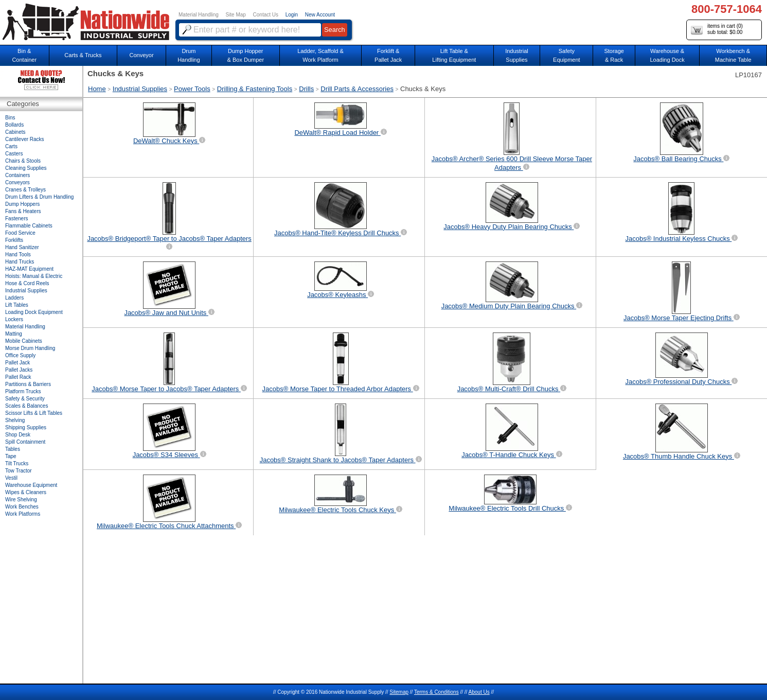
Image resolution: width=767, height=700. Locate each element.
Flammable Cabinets (29, 226)
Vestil (11, 478)
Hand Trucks (20, 262)
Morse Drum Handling (30, 348)
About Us (479, 692)
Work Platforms (23, 514)
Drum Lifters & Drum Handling (39, 197)
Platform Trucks (23, 391)
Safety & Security (25, 399)
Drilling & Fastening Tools (255, 89)
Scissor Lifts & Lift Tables (34, 413)
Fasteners (16, 218)
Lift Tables (17, 305)
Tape (11, 456)
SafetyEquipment (567, 55)
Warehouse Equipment (31, 485)
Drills (306, 89)
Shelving (15, 420)
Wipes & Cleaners (26, 492)
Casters (14, 154)
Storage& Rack (614, 55)
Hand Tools (18, 255)
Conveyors (17, 182)
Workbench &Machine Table (733, 55)
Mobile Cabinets (24, 341)
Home (97, 89)
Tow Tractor (19, 471)
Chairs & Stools (23, 161)
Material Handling (199, 15)
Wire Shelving (21, 500)
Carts (11, 146)
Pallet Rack (18, 377)
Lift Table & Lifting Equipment (454, 55)
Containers (17, 175)
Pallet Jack (17, 363)
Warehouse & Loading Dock (667, 55)
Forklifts (14, 240)
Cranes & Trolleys (25, 190)
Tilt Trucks (17, 463)
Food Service (20, 233)
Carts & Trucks (83, 55)
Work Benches (22, 507)
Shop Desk (18, 435)
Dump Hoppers (22, 204)
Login (292, 15)
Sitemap (399, 692)
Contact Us (266, 15)
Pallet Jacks (19, 370)
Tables (13, 449)
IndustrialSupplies (517, 55)
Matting (14, 334)
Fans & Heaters (23, 211)
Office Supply (20, 355)
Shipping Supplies (26, 427)
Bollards (14, 125)
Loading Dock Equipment (34, 312)
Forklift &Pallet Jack (388, 55)
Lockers (14, 319)
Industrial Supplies (140, 89)
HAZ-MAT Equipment (29, 269)
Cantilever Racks (25, 139)
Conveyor (142, 55)
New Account (320, 15)
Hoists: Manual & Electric (34, 276)
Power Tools (192, 89)
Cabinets (15, 132)
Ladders (14, 298)
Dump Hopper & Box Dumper (246, 55)
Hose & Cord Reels (27, 283)
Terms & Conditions (436, 692)
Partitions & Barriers (28, 384)
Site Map (235, 15)
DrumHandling (189, 55)
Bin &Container (24, 55)
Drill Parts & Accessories (357, 89)
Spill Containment (25, 442)
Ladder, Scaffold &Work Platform (320, 55)
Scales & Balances (26, 406)
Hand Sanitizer (22, 247)
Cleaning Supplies (26, 168)
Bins (10, 118)
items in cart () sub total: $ (717, 30)
